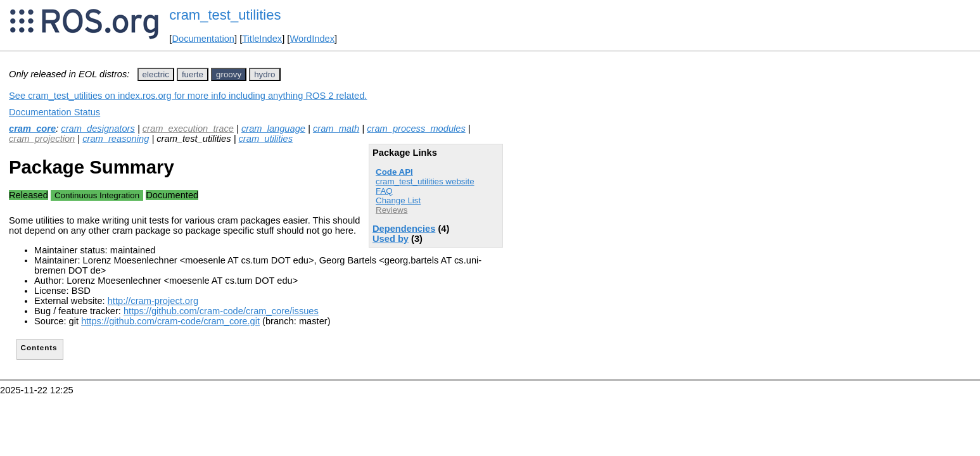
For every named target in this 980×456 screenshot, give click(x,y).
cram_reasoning (116, 139)
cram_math (336, 129)
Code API (394, 172)
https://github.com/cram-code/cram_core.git (170, 321)
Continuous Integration (97, 195)
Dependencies (404, 229)
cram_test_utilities (225, 15)
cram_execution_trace (188, 129)
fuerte (193, 74)
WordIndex (312, 39)
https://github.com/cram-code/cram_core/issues (221, 311)
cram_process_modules (416, 129)
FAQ (384, 191)
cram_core (32, 129)
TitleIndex (262, 39)
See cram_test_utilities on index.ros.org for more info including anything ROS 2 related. (188, 96)
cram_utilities (266, 139)
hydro (264, 74)
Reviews (391, 210)
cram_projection (42, 139)
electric (156, 74)
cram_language (273, 129)
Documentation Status (54, 112)
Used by (391, 239)
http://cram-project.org (153, 301)
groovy (229, 74)
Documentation (203, 39)
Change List (398, 200)
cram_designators (98, 129)
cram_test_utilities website (425, 181)
